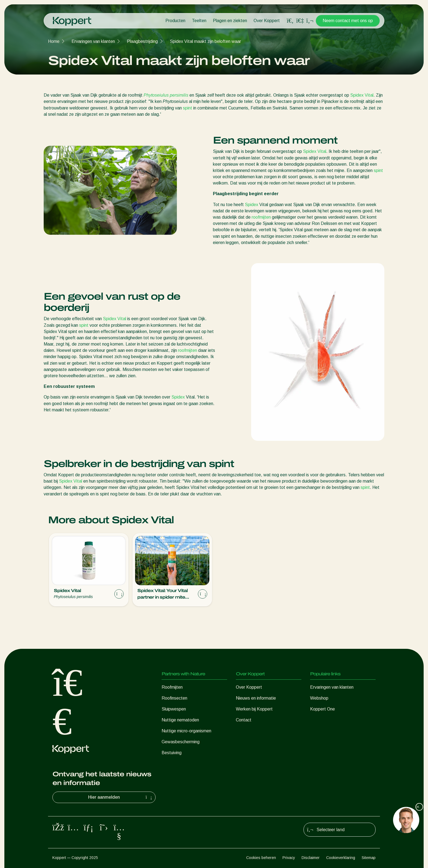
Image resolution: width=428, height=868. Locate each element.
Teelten (199, 21)
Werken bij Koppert (254, 709)
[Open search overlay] (290, 21)
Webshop (319, 698)
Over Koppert (267, 21)
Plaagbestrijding (142, 41)
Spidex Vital (362, 95)
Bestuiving (172, 753)
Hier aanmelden (121, 797)
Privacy (289, 858)
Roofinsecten (174, 698)
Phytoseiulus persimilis (166, 95)
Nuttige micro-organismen (186, 731)
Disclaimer (311, 858)
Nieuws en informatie (256, 698)
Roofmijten (172, 687)
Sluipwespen (174, 709)
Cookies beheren (261, 858)
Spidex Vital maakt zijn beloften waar (205, 41)
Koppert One (323, 709)
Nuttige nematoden (180, 720)
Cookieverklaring (341, 858)
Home (54, 41)
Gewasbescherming (181, 742)
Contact (244, 720)
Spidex (252, 205)
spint (188, 108)
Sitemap (369, 858)
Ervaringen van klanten (93, 41)
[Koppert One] (300, 21)
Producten (175, 21)
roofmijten (261, 217)
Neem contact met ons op (348, 21)
